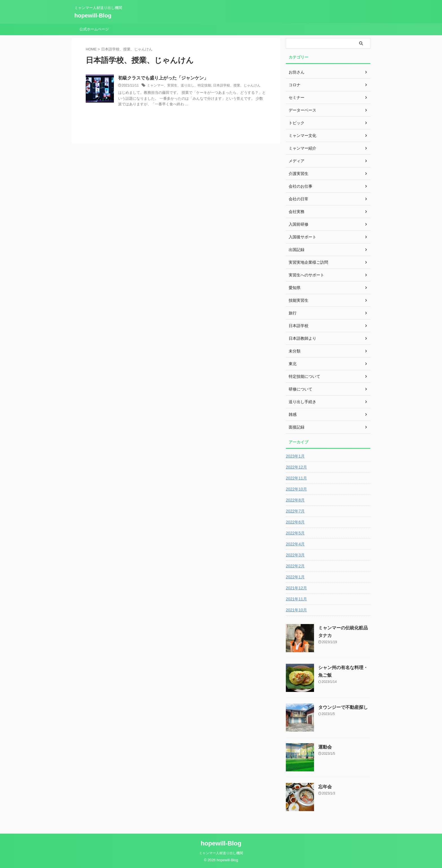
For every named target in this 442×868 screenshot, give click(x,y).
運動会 (325, 747)
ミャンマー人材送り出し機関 (221, 853)
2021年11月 (296, 599)
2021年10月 (296, 610)
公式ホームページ (94, 29)
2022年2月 (295, 566)
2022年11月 (296, 478)
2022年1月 (295, 577)
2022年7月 (295, 511)
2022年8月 (295, 500)
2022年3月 (295, 555)
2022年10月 (296, 489)
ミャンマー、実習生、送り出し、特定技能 (179, 85)
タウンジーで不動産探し (343, 707)
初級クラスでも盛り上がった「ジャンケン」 (163, 78)
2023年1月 (295, 456)
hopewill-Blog (93, 15)
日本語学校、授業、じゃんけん (237, 85)
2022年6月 (295, 522)
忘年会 (325, 787)
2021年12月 (296, 588)
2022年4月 (295, 544)
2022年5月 (295, 533)
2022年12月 (296, 467)
